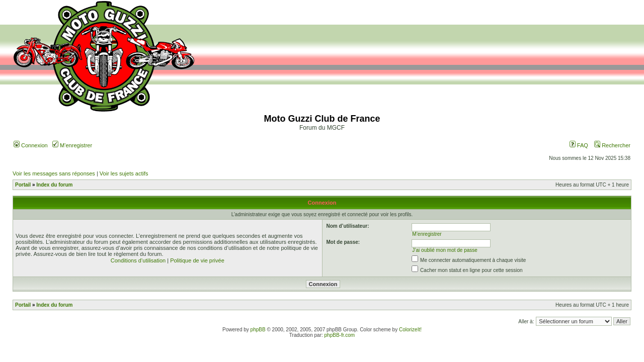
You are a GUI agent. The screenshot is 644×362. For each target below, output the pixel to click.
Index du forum (54, 185)
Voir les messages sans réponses (54, 173)
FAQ (579, 145)
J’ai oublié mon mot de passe (445, 250)
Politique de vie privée (197, 260)
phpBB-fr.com (340, 335)
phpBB (258, 330)
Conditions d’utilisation (138, 260)
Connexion (31, 145)
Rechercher (612, 145)
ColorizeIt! (410, 330)
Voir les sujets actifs (124, 173)
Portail (23, 185)
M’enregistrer (72, 145)
